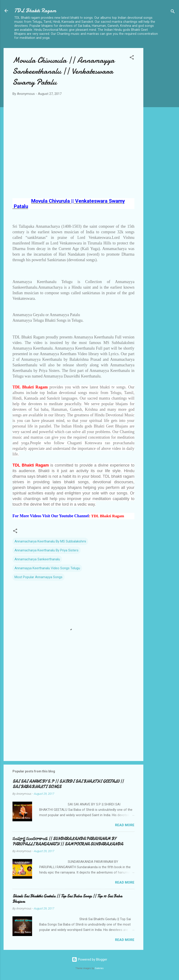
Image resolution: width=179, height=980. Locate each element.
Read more (125, 825)
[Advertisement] (161, 119)
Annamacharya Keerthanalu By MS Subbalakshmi (50, 541)
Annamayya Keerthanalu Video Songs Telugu (47, 568)
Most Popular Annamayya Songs (38, 577)
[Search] (173, 12)
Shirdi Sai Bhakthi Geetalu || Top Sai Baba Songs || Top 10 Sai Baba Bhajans (67, 899)
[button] (132, 58)
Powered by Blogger (89, 959)
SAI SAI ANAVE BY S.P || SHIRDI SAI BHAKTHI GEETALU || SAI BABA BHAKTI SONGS (68, 784)
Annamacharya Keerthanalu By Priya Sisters (46, 550)
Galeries (99, 968)
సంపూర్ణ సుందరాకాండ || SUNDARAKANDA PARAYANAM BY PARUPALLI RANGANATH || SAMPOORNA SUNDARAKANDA (68, 841)
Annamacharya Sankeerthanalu (37, 559)
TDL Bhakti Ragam (35, 11)
